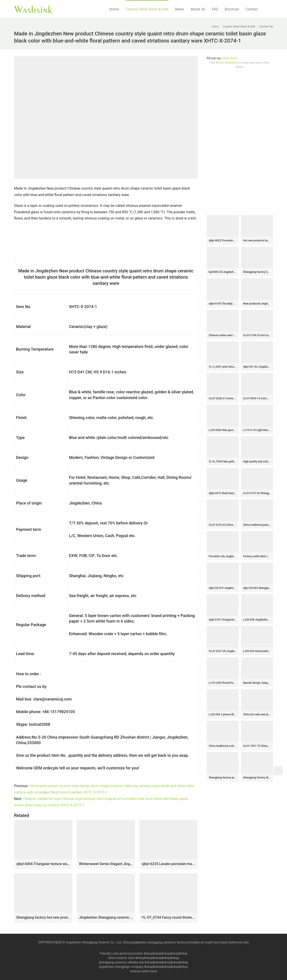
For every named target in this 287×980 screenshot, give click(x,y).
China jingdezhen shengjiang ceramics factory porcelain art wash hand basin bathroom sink (186, 942)
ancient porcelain (131, 953)
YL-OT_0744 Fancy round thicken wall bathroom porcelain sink (169, 917)
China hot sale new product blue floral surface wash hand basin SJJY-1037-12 (257, 714)
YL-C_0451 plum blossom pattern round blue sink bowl (223, 367)
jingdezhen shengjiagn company (121, 967)
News (179, 9)
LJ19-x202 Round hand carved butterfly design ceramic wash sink (223, 683)
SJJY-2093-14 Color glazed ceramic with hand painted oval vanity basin (257, 398)
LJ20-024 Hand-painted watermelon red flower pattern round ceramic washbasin (257, 651)
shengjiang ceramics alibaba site (121, 962)
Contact (252, 9)
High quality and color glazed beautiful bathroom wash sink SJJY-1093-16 (257, 462)
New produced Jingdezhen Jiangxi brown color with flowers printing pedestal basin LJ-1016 (257, 304)
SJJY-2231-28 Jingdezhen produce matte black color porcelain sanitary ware (223, 651)
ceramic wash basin (144, 971)
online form (229, 58)
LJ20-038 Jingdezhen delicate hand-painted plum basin (257, 620)
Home (114, 9)
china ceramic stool (121, 958)
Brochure (232, 9)
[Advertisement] (240, 142)
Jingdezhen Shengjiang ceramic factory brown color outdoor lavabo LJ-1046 (106, 917)
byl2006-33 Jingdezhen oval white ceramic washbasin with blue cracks (223, 272)
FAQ (215, 9)
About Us (198, 9)
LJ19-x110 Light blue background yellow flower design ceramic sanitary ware (257, 430)
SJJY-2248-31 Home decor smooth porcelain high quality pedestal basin (223, 398)
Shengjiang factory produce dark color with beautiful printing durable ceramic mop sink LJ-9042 (223, 778)
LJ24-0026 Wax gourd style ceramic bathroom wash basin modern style (223, 430)
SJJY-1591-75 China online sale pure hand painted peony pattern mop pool (257, 746)
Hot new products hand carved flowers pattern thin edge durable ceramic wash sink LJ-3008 (257, 241)
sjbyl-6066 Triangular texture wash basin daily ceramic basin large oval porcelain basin (43, 864)
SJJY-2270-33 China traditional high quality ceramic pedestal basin (223, 525)
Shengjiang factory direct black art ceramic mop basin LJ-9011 (257, 778)
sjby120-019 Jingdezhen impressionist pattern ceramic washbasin (223, 588)
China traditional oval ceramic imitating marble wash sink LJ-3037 (223, 746)
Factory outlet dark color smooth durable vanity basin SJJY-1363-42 (257, 556)
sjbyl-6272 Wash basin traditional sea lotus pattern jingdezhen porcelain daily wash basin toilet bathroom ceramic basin (223, 493)
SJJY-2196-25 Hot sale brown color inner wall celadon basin (257, 335)
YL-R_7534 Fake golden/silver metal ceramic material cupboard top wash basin (223, 462)
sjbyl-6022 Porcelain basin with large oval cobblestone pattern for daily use (223, 241)
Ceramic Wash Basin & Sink (147, 9)
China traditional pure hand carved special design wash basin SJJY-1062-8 (257, 525)
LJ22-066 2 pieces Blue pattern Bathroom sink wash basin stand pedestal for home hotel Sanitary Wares (223, 714)
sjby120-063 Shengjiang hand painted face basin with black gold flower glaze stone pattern (257, 588)
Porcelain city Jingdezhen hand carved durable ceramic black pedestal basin (223, 556)
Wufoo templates (227, 63)
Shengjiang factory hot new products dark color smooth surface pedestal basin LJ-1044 (43, 917)
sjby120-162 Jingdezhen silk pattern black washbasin (257, 367)
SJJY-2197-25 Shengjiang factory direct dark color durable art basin (257, 493)
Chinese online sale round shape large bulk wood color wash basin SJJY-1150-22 (223, 335)
